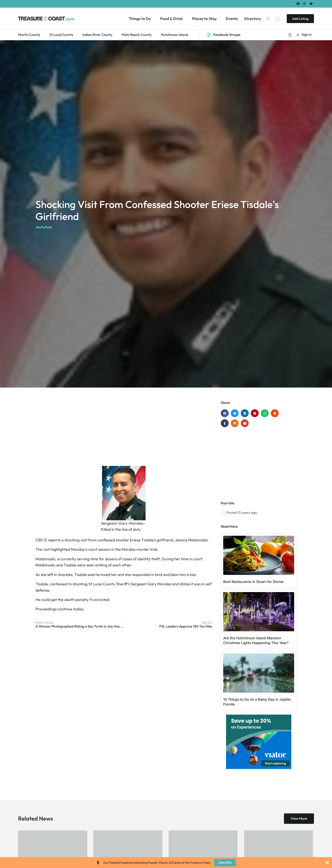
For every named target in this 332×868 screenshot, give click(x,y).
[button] (290, 35)
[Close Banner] (327, 863)
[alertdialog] (166, 863)
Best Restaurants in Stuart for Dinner (253, 582)
